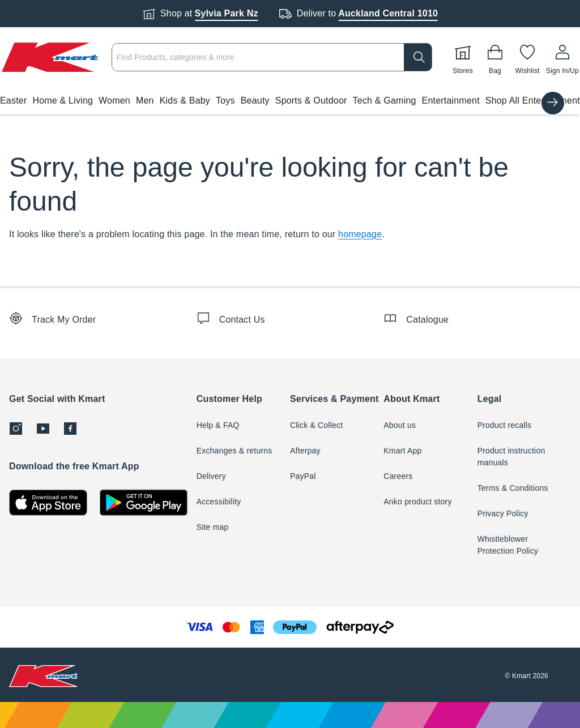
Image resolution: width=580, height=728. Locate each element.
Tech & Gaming (385, 100)
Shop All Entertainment (533, 100)
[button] (290, 101)
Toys (225, 100)
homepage (360, 234)
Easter (13, 100)
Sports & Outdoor (311, 100)
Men (145, 100)
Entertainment (451, 100)
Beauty (255, 100)
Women (114, 100)
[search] (418, 57)
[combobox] (272, 57)
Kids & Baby (185, 100)
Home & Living (63, 100)
